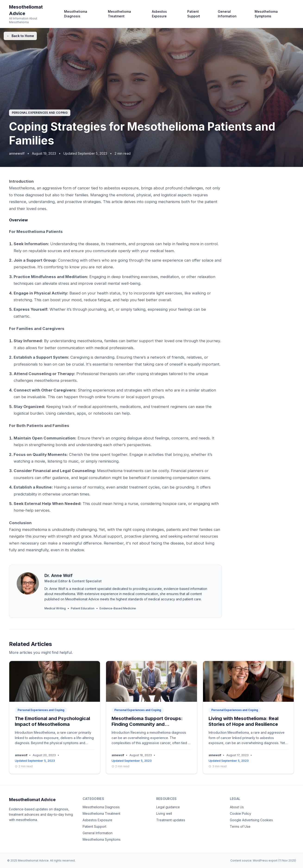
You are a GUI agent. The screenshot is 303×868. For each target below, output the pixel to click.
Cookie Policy (241, 813)
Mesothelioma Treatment (119, 14)
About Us (237, 807)
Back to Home (20, 36)
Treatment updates (171, 820)
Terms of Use (240, 826)
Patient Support (194, 14)
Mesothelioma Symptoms (266, 14)
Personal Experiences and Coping (40, 113)
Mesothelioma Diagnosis (76, 14)
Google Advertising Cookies (251, 820)
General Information (227, 14)
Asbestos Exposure (159, 14)
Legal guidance (168, 807)
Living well (164, 813)
